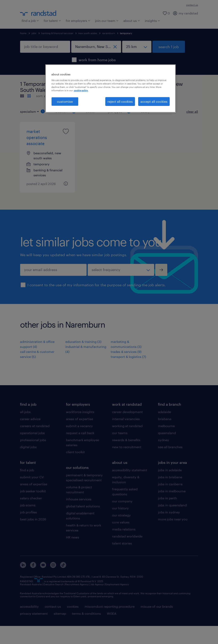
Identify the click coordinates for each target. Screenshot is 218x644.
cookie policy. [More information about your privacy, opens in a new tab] (81, 90)
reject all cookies (120, 101)
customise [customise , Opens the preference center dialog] (65, 101)
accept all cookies (154, 101)
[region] (111, 88)
